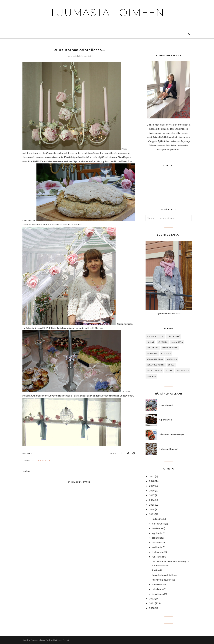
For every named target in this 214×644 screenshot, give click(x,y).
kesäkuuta (157, 547)
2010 (152, 608)
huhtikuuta (157, 557)
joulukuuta (157, 519)
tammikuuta (158, 594)
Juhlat (150, 342)
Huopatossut (166, 405)
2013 (152, 514)
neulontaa (153, 348)
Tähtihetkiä (174, 337)
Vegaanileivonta (156, 365)
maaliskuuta (158, 584)
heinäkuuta (157, 542)
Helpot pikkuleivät (169, 449)
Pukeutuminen (154, 371)
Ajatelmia (172, 359)
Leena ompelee (170, 348)
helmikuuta (157, 589)
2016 (152, 500)
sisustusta (44, 460)
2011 (152, 603)
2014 (152, 509)
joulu (171, 365)
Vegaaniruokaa (155, 359)
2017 (152, 495)
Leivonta (163, 342)
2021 (152, 476)
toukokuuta (158, 552)
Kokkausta (177, 342)
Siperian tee (166, 420)
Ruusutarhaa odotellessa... (165, 575)
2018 (152, 491)
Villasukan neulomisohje (172, 434)
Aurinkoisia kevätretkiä (164, 580)
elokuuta (156, 538)
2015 (152, 505)
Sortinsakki (157, 570)
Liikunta (151, 376)
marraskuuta (158, 524)
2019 (152, 486)
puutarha (152, 354)
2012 (152, 599)
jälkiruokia (183, 371)
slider (169, 371)
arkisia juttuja (155, 337)
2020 (152, 481)
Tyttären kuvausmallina (169, 313)
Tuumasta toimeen (107, 13)
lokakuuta (157, 528)
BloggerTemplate (63, 640)
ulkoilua (166, 354)
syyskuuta (157, 533)
